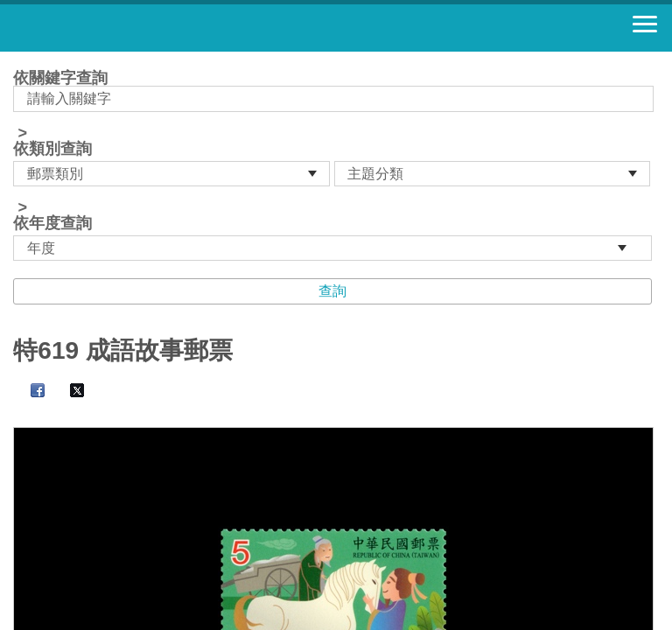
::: (19, 59)
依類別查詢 (52, 149)
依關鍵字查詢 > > (336, 165)
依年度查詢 (52, 223)
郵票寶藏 (109, 28)
